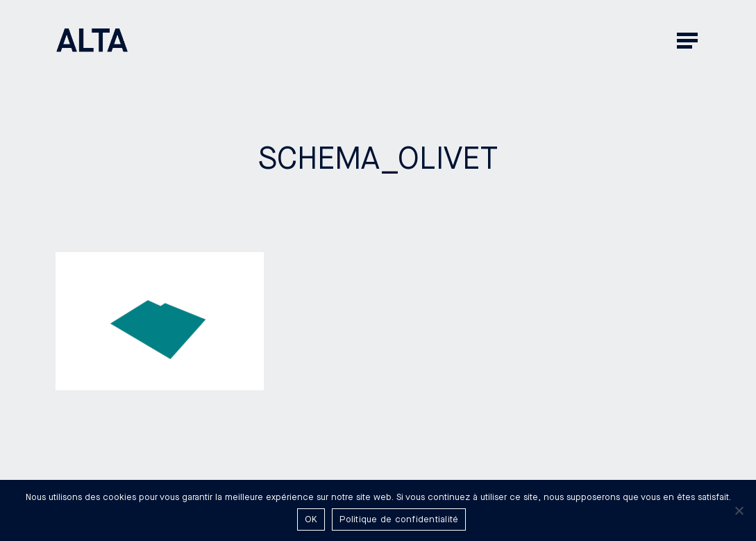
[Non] (739, 510)
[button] (689, 40)
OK (311, 519)
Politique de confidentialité (399, 519)
